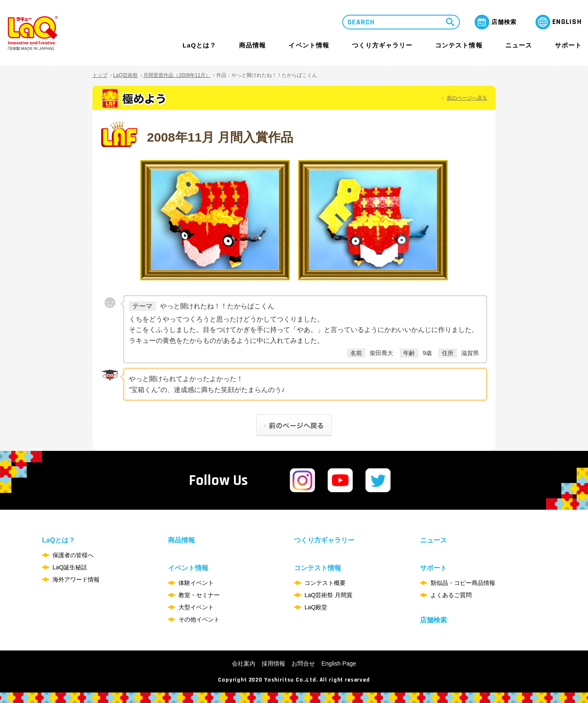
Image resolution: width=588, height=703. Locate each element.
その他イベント (199, 619)
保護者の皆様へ (73, 555)
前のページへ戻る (467, 98)
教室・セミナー (199, 595)
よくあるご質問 (451, 595)
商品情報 (252, 45)
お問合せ (303, 664)
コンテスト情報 (459, 45)
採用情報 (273, 664)
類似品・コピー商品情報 (463, 583)
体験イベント (196, 583)
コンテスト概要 (325, 583)
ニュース (519, 45)
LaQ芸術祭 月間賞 (328, 595)
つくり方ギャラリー (382, 45)
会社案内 (244, 664)
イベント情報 (309, 45)
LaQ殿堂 (316, 607)
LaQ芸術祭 (125, 75)
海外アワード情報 (76, 579)
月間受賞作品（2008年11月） (177, 75)
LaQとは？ (199, 45)
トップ (100, 75)
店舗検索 (433, 620)
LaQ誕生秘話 (70, 567)
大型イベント (196, 607)
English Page (339, 664)
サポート (568, 45)
